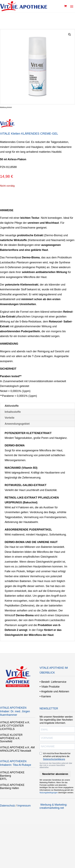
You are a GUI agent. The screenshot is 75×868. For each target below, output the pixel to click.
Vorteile (10, 418)
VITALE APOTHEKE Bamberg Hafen (12, 787)
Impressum (24, 806)
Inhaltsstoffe (13, 412)
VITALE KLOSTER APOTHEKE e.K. (11, 737)
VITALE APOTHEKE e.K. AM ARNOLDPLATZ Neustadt (17, 749)
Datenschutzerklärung (54, 759)
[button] (70, 35)
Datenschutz (8, 806)
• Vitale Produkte (50, 687)
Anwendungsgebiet (17, 424)
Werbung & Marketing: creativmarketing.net (53, 806)
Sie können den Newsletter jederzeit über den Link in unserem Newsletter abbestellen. (56, 765)
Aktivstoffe (12, 406)
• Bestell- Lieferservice (53, 682)
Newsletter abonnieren (55, 774)
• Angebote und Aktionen (54, 691)
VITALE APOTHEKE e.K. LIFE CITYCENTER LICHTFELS (15, 726)
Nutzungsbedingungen (49, 793)
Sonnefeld (6, 741)
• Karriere (45, 696)
